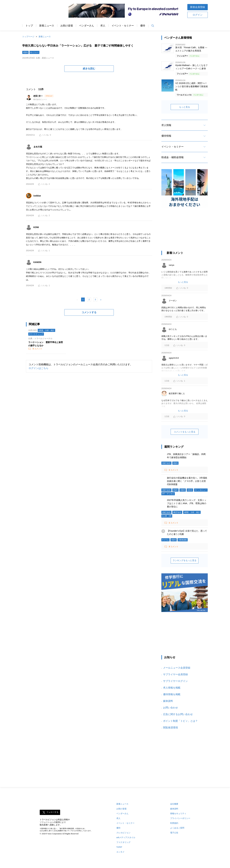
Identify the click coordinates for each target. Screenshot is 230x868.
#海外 (176, 490)
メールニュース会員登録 (177, 668)
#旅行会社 (166, 463)
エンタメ (120, 852)
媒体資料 (168, 701)
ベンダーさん (87, 26)
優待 (143, 26)
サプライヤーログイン (175, 681)
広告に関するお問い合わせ (178, 714)
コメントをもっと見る (185, 432)
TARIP (119, 847)
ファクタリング (123, 842)
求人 (103, 26)
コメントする (89, 312)
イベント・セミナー (123, 26)
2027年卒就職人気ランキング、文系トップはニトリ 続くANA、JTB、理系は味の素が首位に (187, 503)
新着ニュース (47, 26)
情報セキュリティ (178, 814)
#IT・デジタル (168, 494)
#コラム (165, 540)
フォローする (52, 812)
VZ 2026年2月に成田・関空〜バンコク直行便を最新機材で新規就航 (192, 86)
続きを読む (89, 69)
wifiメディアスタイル (126, 837)
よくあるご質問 (177, 828)
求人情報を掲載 (172, 688)
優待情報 (166, 136)
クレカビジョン (123, 833)
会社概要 (174, 804)
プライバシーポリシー (180, 818)
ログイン (198, 15)
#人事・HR (167, 516)
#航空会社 (177, 512)
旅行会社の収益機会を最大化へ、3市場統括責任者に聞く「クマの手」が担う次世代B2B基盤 (187, 481)
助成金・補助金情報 (172, 157)
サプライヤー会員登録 (175, 674)
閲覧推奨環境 (170, 728)
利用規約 (174, 823)
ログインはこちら (38, 368)
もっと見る (185, 107)
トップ (29, 26)
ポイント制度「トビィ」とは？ (180, 721)
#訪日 (190, 490)
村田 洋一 (38, 96)
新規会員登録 (198, 7)
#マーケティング (36, 334)
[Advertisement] (185, 231)
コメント (37, 349)
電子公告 (174, 833)
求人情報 (166, 125)
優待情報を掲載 (172, 694)
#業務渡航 (183, 540)
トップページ (28, 37)
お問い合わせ (170, 708)
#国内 (25, 52)
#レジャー (35, 52)
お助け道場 (67, 26)
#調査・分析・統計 (46, 330)
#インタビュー (201, 490)
